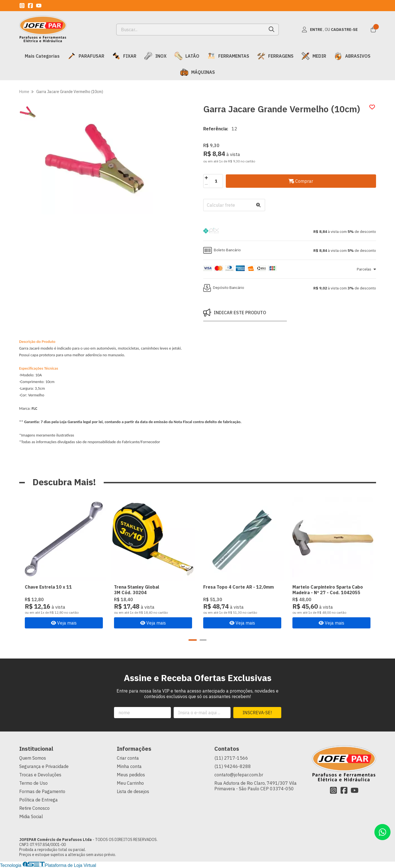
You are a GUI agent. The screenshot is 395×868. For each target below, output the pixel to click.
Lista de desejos (133, 791)
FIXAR (124, 56)
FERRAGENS (275, 56)
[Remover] (206, 184)
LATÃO (187, 56)
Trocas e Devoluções (40, 775)
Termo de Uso (33, 783)
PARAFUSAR (86, 56)
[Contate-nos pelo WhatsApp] (382, 832)
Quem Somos (33, 758)
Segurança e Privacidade (44, 766)
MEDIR (314, 56)
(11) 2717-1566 (231, 758)
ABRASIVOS (352, 56)
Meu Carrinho (130, 783)
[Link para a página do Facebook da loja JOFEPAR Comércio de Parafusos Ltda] (30, 6)
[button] (290, 231)
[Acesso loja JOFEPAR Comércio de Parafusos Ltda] (330, 30)
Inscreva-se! (257, 713)
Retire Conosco (34, 808)
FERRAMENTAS (228, 56)
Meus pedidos (131, 775)
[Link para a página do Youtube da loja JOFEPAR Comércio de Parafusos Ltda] (39, 6)
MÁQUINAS (197, 72)
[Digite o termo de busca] (191, 30)
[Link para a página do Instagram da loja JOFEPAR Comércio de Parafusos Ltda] (22, 6)
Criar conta (128, 758)
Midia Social (31, 816)
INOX (155, 56)
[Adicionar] (206, 178)
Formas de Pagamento (42, 791)
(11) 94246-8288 (233, 766)
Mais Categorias (42, 56)
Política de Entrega (38, 800)
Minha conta (129, 766)
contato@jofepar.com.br (239, 775)
